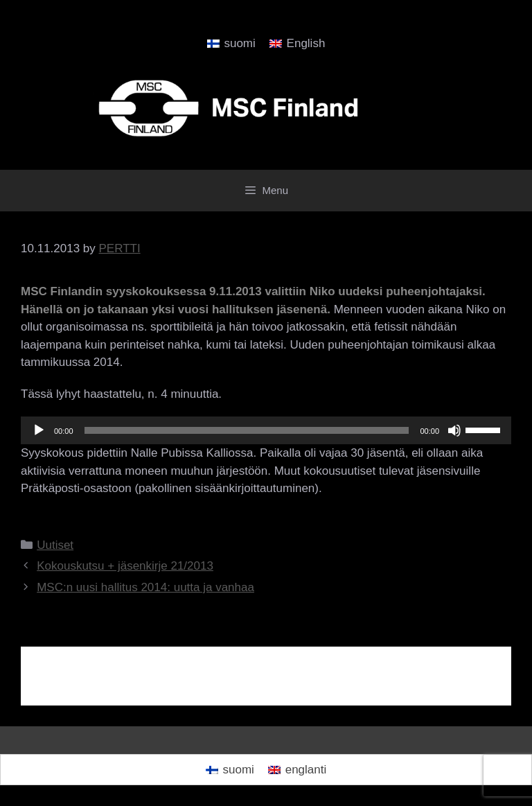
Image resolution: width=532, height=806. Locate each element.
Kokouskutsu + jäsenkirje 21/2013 (125, 566)
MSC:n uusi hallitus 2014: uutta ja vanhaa (145, 587)
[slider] (247, 430)
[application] (266, 430)
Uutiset (55, 545)
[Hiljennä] (454, 430)
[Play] (39, 430)
